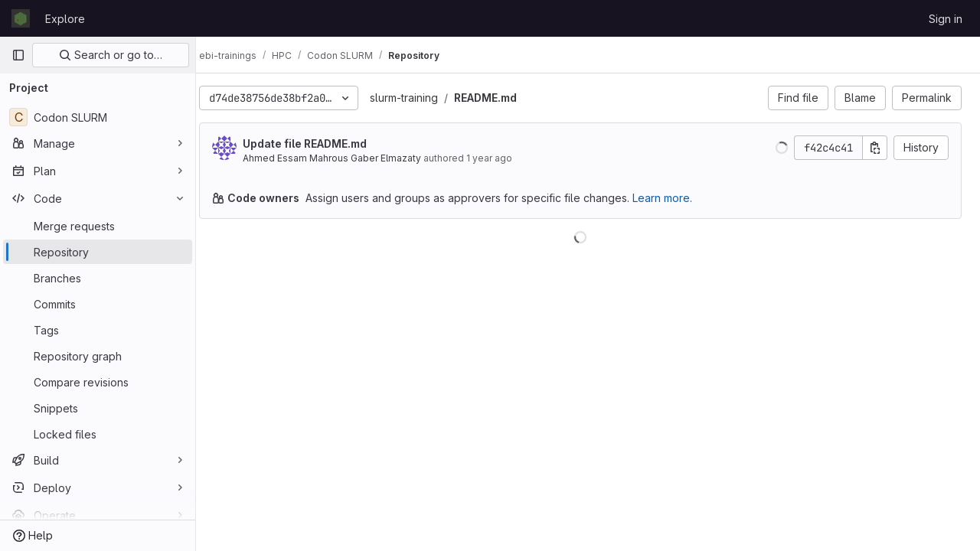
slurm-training (419, 98)
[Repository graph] (98, 356)
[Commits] (98, 304)
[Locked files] (98, 434)
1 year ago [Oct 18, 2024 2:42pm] (505, 158)
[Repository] (98, 252)
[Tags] (98, 330)
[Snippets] (98, 408)
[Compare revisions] (98, 382)
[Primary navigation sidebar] (18, 55)
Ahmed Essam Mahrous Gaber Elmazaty (347, 158)
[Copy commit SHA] (875, 148)
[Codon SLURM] (98, 117)
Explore (65, 19)
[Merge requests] (98, 226)
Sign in (946, 19)
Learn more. (678, 198)
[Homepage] (21, 18)
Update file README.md (320, 143)
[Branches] (98, 278)
